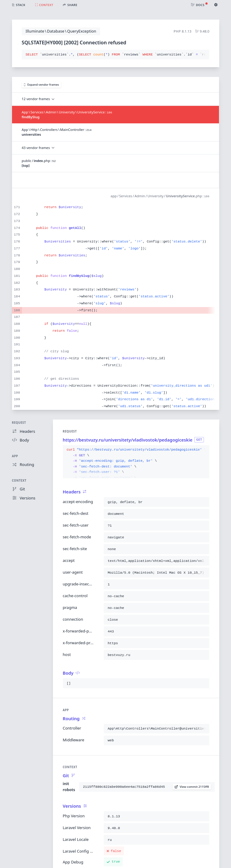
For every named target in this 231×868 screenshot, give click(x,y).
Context (19, 481)
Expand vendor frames (42, 85)
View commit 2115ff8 (192, 787)
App (15, 456)
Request (19, 423)
